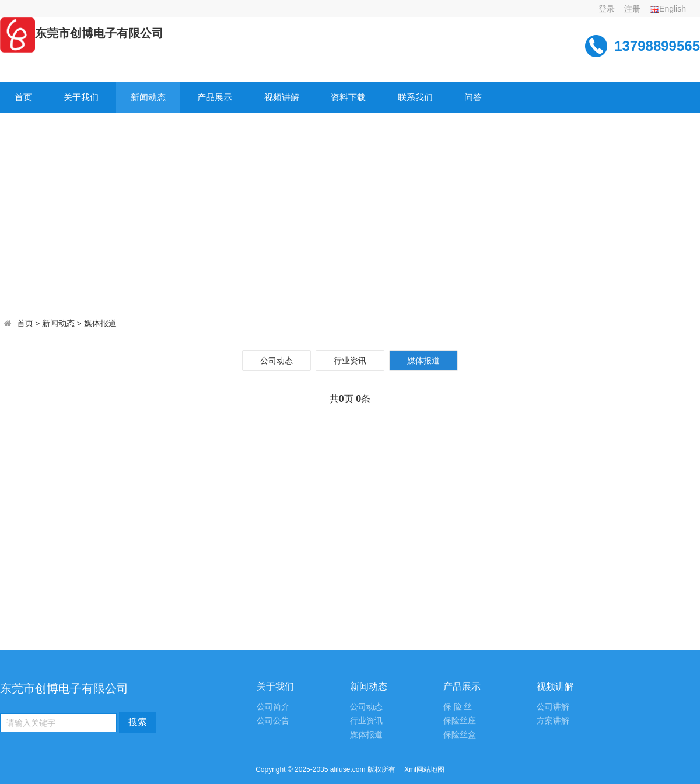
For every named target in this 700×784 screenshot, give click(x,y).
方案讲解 (553, 721)
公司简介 (273, 707)
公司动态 (276, 360)
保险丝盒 (460, 735)
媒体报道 (100, 323)
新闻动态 (148, 97)
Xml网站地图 (424, 769)
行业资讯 (350, 360)
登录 (607, 9)
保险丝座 (460, 721)
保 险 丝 (458, 707)
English (668, 9)
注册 (632, 9)
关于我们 (81, 97)
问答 (473, 97)
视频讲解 (282, 97)
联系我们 (415, 97)
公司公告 (273, 721)
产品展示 (215, 97)
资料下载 (348, 97)
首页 (23, 97)
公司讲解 (553, 707)
